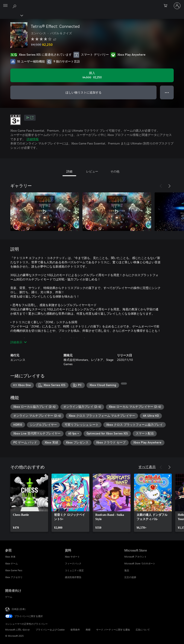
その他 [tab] (115, 171)
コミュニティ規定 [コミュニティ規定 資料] (74, 570)
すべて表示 (147, 467)
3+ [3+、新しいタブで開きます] (30, 118)
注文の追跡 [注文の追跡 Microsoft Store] (130, 577)
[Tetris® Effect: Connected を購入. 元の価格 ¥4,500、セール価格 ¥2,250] (92, 75)
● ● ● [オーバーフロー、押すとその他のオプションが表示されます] (167, 92)
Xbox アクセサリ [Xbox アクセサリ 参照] (14, 577)
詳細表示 (18, 342)
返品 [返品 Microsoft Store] (127, 570)
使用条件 (75, 630)
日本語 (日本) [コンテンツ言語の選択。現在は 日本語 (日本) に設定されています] (18, 609)
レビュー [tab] (92, 171)
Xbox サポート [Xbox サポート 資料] (72, 557)
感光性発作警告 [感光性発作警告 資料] (73, 577)
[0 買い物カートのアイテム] (167, 6)
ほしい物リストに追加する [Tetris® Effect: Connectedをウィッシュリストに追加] (84, 92)
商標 (88, 630)
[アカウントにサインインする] (177, 6)
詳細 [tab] (69, 171)
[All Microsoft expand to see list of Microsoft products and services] (5, 6)
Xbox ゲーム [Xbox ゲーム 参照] (11, 563)
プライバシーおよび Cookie (50, 630)
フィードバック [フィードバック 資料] (73, 563)
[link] (29, 503)
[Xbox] (11, 15)
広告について (143, 630)
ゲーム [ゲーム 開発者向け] (9, 597)
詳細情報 (33, 139)
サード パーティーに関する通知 (113, 630)
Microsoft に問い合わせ (17, 630)
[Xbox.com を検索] (15, 6)
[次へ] (169, 186)
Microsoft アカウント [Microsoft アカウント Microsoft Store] (135, 557)
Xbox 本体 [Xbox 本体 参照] (10, 557)
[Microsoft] (92, 3)
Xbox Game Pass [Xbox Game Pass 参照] (14, 570)
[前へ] (161, 186)
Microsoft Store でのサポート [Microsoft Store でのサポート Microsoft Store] (140, 563)
